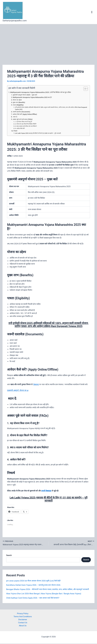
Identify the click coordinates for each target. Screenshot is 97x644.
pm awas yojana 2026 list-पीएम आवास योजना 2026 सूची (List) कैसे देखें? (33, 581)
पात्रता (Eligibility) (18, 105)
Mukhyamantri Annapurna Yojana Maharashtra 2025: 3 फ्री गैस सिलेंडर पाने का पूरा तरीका (40, 92)
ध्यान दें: (15, 117)
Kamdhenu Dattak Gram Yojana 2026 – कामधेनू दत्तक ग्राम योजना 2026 (33, 585)
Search (9, 556)
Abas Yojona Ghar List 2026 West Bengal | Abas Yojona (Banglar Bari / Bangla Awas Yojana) (44, 594)
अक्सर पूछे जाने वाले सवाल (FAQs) (23, 119)
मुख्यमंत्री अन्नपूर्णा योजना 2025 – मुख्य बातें (25, 95)
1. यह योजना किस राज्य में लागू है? (23, 122)
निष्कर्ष (15, 131)
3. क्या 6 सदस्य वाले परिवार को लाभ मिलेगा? (26, 126)
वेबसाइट (36, 384)
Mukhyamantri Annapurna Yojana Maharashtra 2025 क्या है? (32, 97)
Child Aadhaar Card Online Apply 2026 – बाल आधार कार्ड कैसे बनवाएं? (33, 598)
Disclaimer (23, 620)
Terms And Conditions (23, 617)
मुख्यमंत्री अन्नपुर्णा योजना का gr (18, 390)
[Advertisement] (48, 43)
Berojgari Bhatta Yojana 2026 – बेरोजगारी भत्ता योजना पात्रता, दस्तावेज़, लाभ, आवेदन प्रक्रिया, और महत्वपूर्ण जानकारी (48, 590)
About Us (23, 626)
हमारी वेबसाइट (46, 491)
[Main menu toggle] (92, 12)
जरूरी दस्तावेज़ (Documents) (21, 112)
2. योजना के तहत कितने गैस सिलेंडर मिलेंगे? (26, 124)
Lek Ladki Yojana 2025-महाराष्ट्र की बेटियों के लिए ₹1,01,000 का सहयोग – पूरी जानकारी (38, 133)
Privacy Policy (23, 614)
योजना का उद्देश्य (17, 100)
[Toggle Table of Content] (84, 89)
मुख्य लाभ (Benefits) (19, 102)
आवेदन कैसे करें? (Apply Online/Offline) (25, 114)
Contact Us (23, 623)
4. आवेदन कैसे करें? (20, 128)
